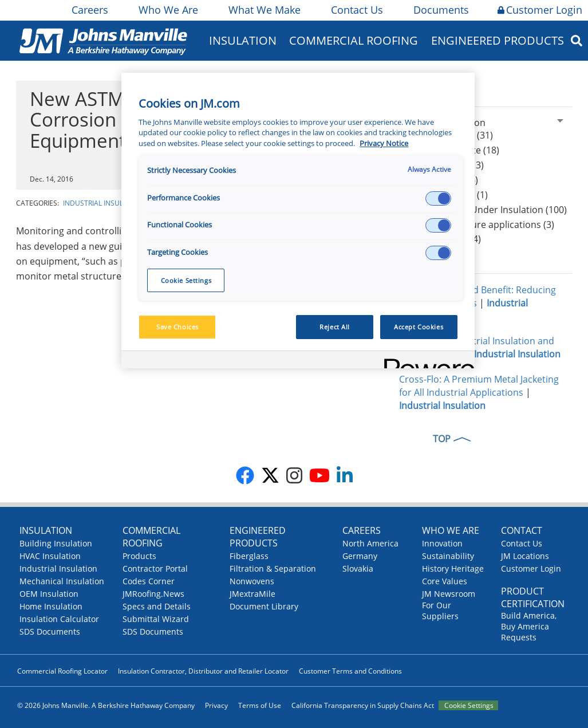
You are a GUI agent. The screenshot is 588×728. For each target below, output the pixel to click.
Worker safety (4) (444, 239)
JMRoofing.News (153, 594)
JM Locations (525, 556)
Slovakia (358, 568)
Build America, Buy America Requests (529, 626)
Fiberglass (249, 556)
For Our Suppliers (440, 611)
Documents (440, 10)
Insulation (243, 40)
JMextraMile (252, 594)
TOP (442, 439)
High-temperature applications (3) (481, 225)
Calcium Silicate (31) (450, 135)
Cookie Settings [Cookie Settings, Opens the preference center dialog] (186, 280)
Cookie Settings (469, 705)
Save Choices (177, 327)
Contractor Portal (155, 568)
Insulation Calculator (59, 619)
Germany (360, 556)
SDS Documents (50, 631)
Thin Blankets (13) (446, 165)
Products (139, 556)
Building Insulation (56, 543)
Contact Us (356, 10)
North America (370, 543)
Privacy (216, 705)
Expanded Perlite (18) (453, 150)
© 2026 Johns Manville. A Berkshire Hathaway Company (106, 705)
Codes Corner (149, 581)
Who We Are (167, 10)
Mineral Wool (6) (443, 180)
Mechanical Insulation (62, 581)
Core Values (445, 581)
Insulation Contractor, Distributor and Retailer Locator (203, 671)
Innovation (442, 543)
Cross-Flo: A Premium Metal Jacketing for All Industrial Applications (479, 386)
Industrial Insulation (103, 203)
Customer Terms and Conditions (350, 671)
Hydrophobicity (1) (448, 195)
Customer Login (540, 10)
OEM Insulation (49, 594)
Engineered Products (498, 40)
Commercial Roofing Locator (62, 671)
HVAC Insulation (50, 556)
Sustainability (448, 556)
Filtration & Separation (273, 568)
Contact (522, 530)
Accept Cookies (419, 327)
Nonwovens (252, 581)
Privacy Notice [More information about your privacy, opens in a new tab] (384, 143)
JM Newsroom (449, 594)
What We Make (264, 10)
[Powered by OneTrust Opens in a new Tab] (425, 361)
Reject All (335, 327)
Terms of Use (260, 705)
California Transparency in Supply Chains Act (363, 705)
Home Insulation (51, 606)
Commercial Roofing (354, 40)
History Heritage (453, 568)
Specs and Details (157, 606)
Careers (89, 10)
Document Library (264, 606)
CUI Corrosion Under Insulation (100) (487, 210)
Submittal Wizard (156, 619)
